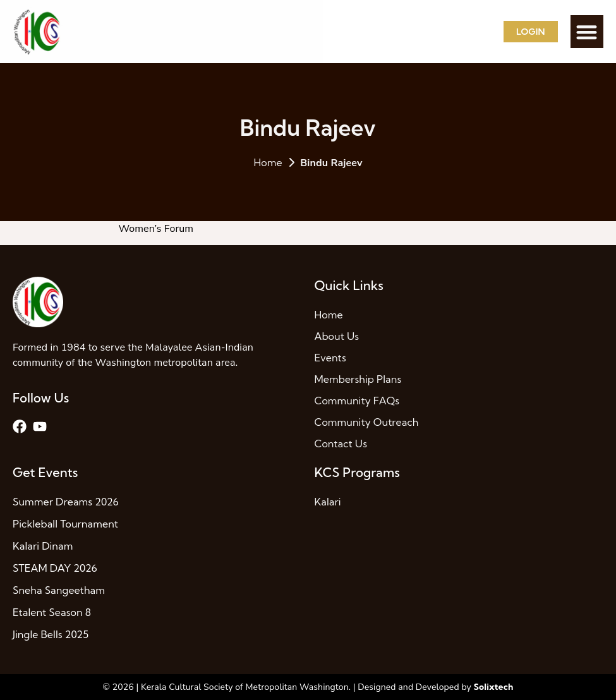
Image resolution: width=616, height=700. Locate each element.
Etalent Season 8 (52, 612)
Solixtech (494, 687)
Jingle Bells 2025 (51, 634)
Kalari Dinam (43, 546)
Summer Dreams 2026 (66, 502)
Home (268, 162)
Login (530, 32)
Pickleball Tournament (65, 524)
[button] (587, 32)
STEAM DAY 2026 (55, 568)
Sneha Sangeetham (59, 590)
